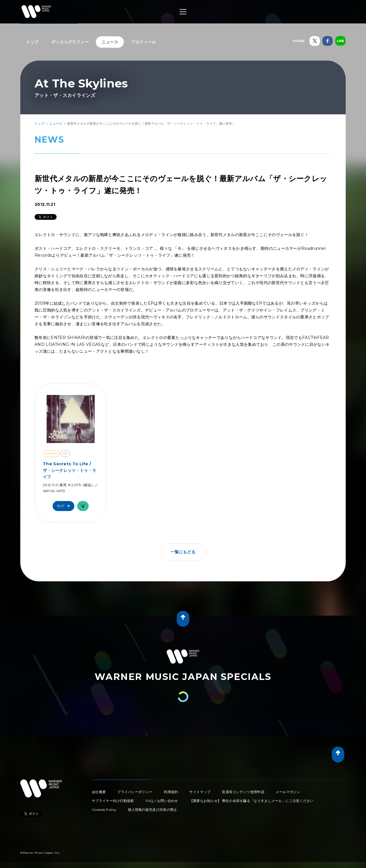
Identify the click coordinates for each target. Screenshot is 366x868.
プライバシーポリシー (135, 792)
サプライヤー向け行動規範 (113, 801)
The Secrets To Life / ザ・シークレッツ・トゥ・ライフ (69, 470)
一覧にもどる (183, 552)
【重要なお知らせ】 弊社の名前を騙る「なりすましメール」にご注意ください (252, 801)
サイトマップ (200, 792)
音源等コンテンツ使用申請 (243, 792)
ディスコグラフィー (70, 42)
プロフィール (143, 42)
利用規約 (171, 792)
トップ (32, 42)
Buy (65, 506)
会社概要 (99, 792)
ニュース (110, 42)
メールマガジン (288, 792)
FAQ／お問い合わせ (162, 801)
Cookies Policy (104, 810)
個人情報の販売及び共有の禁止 (152, 810)
